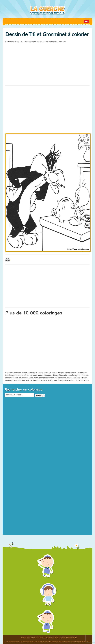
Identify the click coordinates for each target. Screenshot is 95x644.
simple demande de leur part (80, 642)
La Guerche (31, 638)
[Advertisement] (37, 63)
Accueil (24, 638)
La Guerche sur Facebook (45, 638)
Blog (57, 638)
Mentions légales (72, 638)
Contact (62, 638)
